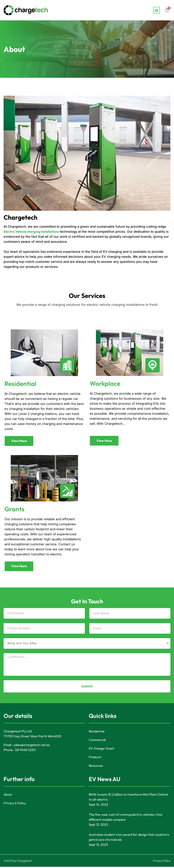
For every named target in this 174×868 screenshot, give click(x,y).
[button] (157, 10)
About (8, 796)
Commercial (97, 741)
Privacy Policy (162, 862)
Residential (97, 732)
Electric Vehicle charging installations (31, 232)
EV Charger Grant (102, 750)
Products (95, 758)
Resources (96, 767)
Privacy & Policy (15, 804)
